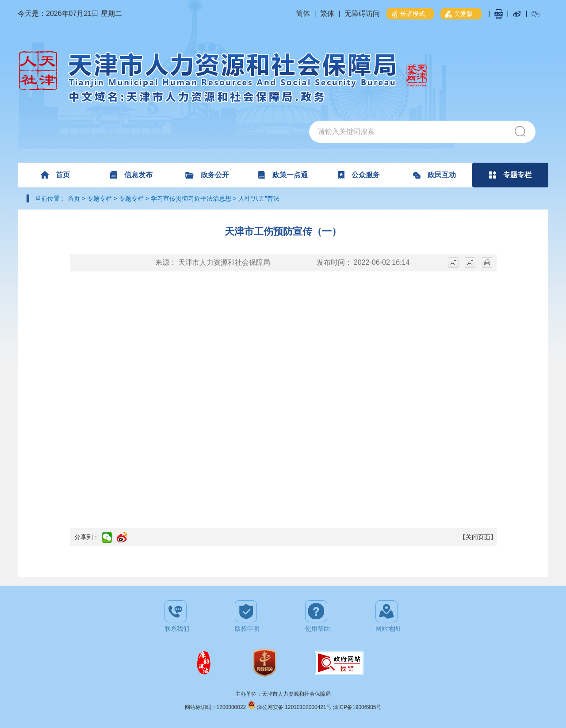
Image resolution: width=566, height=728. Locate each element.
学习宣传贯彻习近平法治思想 (191, 198)
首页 (55, 175)
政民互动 (434, 175)
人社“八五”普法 (259, 198)
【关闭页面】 (478, 537)
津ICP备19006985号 (357, 707)
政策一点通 (283, 175)
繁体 (327, 13)
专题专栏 (510, 175)
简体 (303, 13)
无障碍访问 (362, 13)
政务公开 (207, 175)
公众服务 (359, 175)
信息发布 (131, 175)
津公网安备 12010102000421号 (295, 707)
